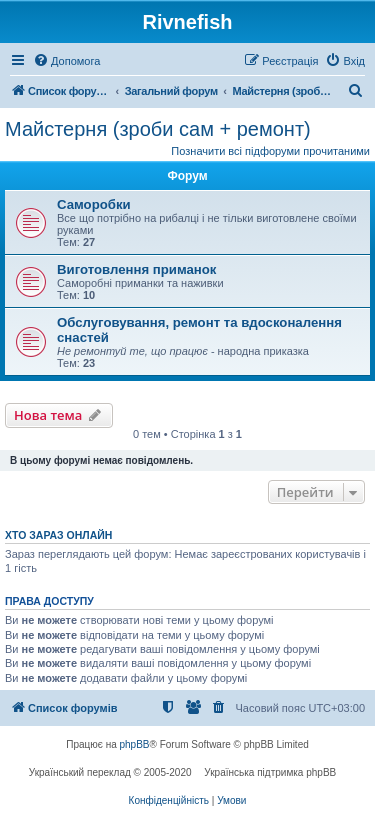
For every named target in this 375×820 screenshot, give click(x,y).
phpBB (135, 744)
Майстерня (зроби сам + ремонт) (158, 129)
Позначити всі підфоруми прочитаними (270, 151)
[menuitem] (66, 61)
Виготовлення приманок (136, 269)
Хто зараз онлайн (58, 535)
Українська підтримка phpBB (270, 772)
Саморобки (94, 204)
